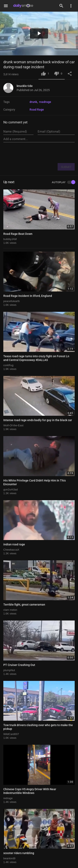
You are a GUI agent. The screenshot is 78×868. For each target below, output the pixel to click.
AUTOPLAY (63, 182)
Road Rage (37, 110)
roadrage (45, 102)
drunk (33, 102)
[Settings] (71, 6)
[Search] (61, 6)
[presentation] (43, 152)
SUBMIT (66, 167)
